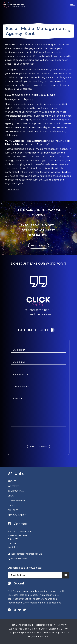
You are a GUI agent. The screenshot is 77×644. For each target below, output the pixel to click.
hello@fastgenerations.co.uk (27, 554)
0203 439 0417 (19, 559)
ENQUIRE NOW (39, 246)
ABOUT (12, 481)
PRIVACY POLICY (17, 515)
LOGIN (11, 505)
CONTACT (13, 510)
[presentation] (30, 439)
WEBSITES (13, 486)
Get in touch (13, 190)
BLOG (11, 496)
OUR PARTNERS (16, 501)
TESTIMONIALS (16, 491)
